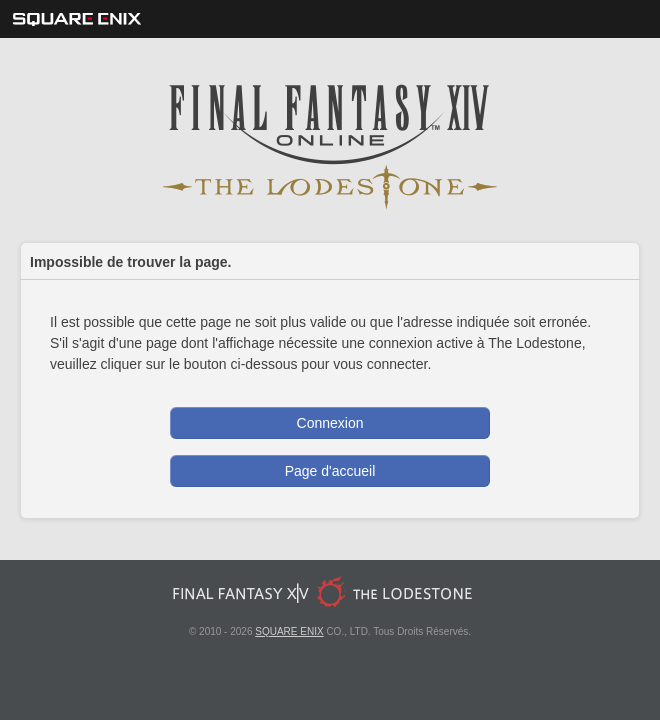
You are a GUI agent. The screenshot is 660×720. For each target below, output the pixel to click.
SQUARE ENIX (289, 631)
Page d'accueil (330, 471)
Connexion (330, 423)
